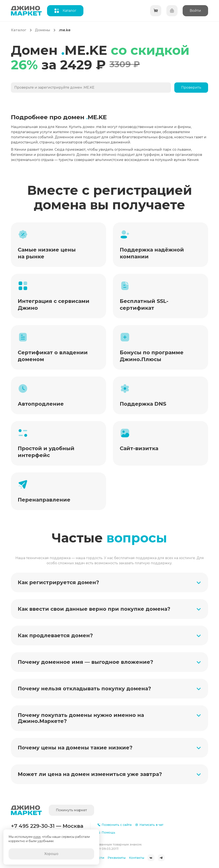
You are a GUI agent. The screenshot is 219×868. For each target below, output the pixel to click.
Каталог (19, 30)
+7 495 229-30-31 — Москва (47, 826)
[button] (109, 582)
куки (37, 837)
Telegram (161, 858)
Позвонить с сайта (114, 825)
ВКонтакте (151, 858)
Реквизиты (117, 858)
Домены (42, 30)
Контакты (137, 858)
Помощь (106, 832)
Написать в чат (149, 825)
